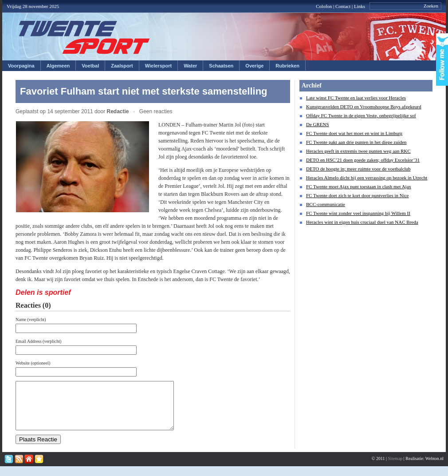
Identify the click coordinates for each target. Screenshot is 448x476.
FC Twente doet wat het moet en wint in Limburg (354, 133)
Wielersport (158, 66)
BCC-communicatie (326, 204)
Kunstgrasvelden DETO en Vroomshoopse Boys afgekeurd (364, 107)
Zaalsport (122, 66)
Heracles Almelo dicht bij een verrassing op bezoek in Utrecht (367, 178)
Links (360, 6)
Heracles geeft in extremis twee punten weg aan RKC (358, 151)
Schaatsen (221, 66)
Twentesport (84, 37)
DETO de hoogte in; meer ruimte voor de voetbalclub (358, 169)
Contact (343, 6)
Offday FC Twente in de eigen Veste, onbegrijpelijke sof (361, 115)
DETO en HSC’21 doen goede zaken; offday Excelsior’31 (363, 160)
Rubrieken (287, 66)
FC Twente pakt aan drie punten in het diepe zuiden (356, 142)
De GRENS (318, 124)
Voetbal (90, 66)
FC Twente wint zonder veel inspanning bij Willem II (358, 213)
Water (190, 66)
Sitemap (395, 468)
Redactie (118, 111)
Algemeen (58, 66)
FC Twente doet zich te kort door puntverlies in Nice (358, 195)
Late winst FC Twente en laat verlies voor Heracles (356, 98)
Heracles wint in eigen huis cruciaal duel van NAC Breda (362, 222)
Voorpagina (21, 66)
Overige (254, 66)
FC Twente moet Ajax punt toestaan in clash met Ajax (359, 186)
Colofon (324, 6)
